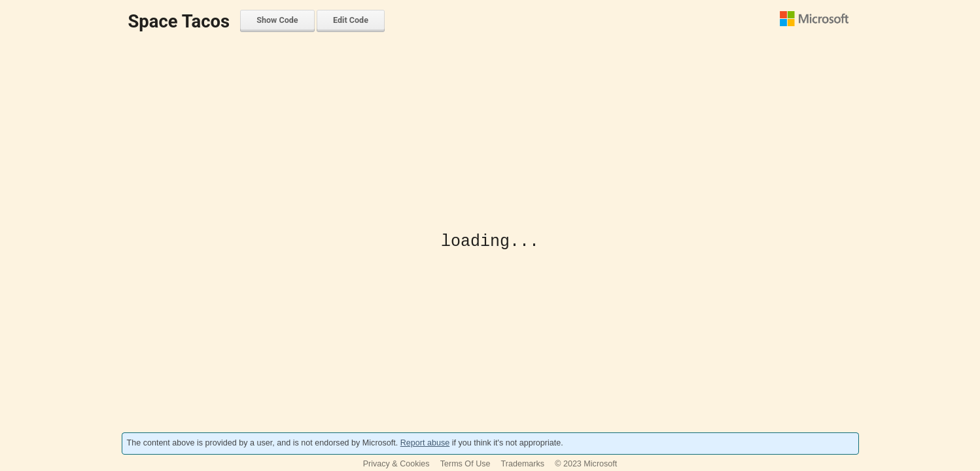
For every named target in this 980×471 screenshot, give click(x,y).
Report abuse (425, 443)
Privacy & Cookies (396, 464)
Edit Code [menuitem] (351, 20)
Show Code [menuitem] (277, 20)
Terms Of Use (465, 464)
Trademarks (523, 464)
